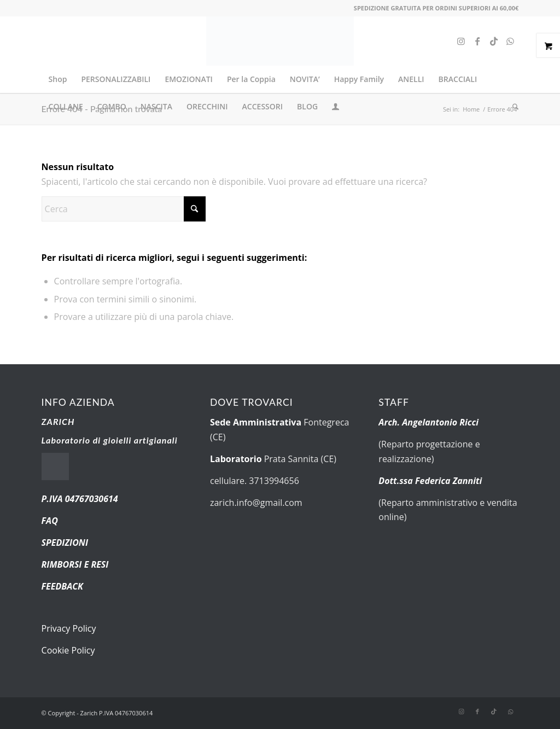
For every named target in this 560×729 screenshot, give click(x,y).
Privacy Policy (69, 628)
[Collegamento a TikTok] (494, 41)
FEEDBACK (62, 586)
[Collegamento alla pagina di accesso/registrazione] (336, 108)
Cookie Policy (68, 650)
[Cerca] (512, 107)
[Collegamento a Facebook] (477, 41)
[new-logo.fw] (280, 41)
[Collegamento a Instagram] (461, 41)
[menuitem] (58, 79)
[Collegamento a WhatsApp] (510, 41)
